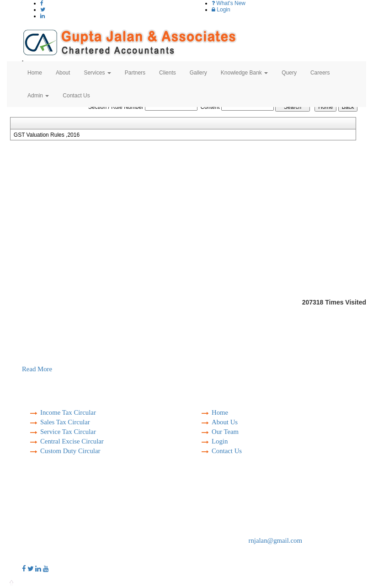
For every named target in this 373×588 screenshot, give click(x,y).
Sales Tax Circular (65, 422)
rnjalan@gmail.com (275, 540)
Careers (320, 73)
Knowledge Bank (244, 73)
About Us (225, 422)
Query (289, 73)
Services (97, 73)
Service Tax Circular (68, 432)
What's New (229, 3)
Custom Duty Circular (70, 451)
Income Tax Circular (68, 412)
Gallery (198, 73)
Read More (37, 369)
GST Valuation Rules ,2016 (47, 135)
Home (35, 73)
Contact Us (76, 96)
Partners (135, 73)
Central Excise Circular (72, 441)
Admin (38, 96)
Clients (168, 73)
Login (221, 10)
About (63, 73)
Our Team (225, 432)
